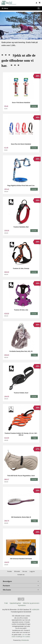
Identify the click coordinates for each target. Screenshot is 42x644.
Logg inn (32, 571)
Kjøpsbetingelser (15, 603)
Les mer (25, 635)
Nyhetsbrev (22, 605)
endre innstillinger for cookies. (21, 637)
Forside (9, 571)
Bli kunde (17, 571)
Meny (5, 8)
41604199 (35, 610)
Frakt (6, 603)
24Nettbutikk (25, 640)
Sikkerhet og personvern (31, 603)
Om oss (25, 571)
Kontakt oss (21, 575)
